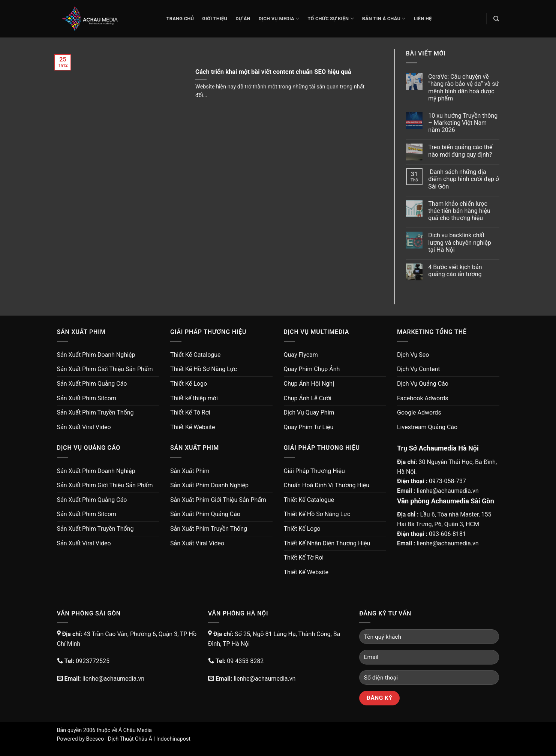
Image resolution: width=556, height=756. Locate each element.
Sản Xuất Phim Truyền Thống (95, 412)
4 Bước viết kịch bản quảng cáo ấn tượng (455, 271)
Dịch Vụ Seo (413, 355)
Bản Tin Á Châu (384, 19)
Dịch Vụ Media (279, 19)
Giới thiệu (215, 19)
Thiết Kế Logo (189, 384)
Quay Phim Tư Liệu (309, 427)
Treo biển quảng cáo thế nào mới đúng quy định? (460, 151)
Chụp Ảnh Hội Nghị (309, 384)
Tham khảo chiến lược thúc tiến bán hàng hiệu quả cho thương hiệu (459, 211)
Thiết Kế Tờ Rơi (190, 412)
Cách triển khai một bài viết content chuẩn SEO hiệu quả (273, 72)
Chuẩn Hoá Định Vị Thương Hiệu (327, 485)
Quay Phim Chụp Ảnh (312, 369)
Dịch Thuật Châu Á (130, 739)
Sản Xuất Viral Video (84, 427)
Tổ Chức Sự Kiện (330, 19)
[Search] (496, 19)
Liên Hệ (423, 19)
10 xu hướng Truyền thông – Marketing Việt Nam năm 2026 (463, 123)
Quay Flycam (301, 355)
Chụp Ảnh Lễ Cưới (308, 398)
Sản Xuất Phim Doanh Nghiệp (96, 355)
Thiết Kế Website (193, 427)
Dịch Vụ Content (418, 369)
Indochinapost (173, 739)
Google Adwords (419, 412)
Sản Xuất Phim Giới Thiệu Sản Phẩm (105, 369)
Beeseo (95, 739)
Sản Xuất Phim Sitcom (87, 398)
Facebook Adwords (423, 398)
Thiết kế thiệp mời (194, 398)
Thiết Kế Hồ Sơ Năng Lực (204, 369)
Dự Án (243, 19)
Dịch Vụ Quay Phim (309, 412)
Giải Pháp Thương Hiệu (314, 471)
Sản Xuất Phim (190, 471)
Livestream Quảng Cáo (427, 427)
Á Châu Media (135, 730)
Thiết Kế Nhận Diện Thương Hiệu (327, 543)
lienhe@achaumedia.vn (447, 491)
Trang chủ (180, 19)
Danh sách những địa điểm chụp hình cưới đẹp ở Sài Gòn (464, 179)
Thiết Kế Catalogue (196, 355)
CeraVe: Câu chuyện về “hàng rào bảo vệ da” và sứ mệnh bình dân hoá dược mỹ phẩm (463, 88)
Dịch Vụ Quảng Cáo (423, 384)
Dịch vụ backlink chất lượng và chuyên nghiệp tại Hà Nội (460, 242)
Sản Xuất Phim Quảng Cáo (92, 384)
